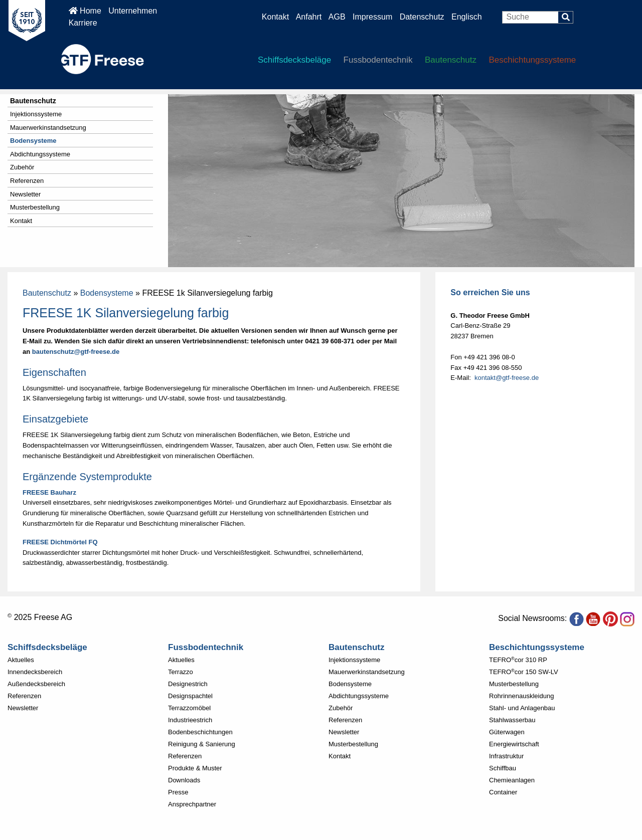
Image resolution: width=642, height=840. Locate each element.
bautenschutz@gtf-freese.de (76, 352)
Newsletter (25, 194)
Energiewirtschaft (514, 744)
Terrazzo (181, 672)
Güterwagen (507, 732)
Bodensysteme (33, 141)
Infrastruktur (506, 756)
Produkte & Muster (195, 768)
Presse (178, 792)
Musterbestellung (35, 207)
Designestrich (188, 684)
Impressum (372, 17)
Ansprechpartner (192, 804)
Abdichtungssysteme (40, 154)
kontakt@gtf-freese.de (507, 378)
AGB (337, 17)
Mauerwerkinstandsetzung (48, 128)
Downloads (184, 780)
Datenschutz (423, 17)
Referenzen (27, 181)
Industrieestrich (190, 720)
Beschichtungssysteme (532, 60)
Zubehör (22, 167)
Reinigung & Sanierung (202, 744)
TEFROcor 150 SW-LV (524, 672)
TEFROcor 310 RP (518, 660)
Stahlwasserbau (512, 720)
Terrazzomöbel (189, 708)
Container (503, 792)
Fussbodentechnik (378, 60)
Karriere (83, 23)
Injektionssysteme (36, 114)
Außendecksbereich (36, 684)
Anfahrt (309, 17)
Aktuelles (21, 660)
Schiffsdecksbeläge (294, 60)
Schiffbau (503, 768)
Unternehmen (133, 11)
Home (85, 11)
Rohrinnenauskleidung (521, 696)
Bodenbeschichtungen (200, 732)
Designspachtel (190, 696)
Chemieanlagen (512, 780)
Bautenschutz (451, 60)
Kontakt (275, 17)
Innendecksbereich (35, 672)
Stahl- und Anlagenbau (522, 708)
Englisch (466, 17)
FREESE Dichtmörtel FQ (60, 542)
